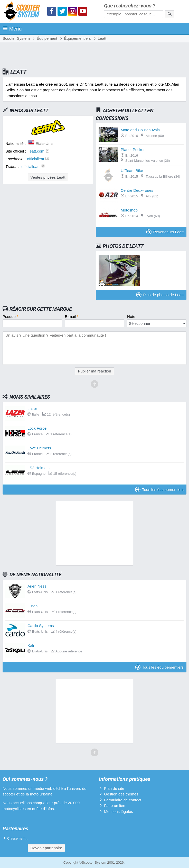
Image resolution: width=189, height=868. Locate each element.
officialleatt (30, 166)
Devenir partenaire (46, 848)
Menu (12, 29)
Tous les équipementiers (159, 489)
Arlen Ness (37, 586)
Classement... (18, 838)
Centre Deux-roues (137, 190)
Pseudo (10, 316)
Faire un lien (115, 806)
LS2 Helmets (39, 468)
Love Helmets (39, 448)
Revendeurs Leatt (165, 232)
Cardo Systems (41, 626)
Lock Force (37, 428)
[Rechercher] (170, 14)
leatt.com (37, 151)
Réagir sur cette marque (41, 309)
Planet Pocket (133, 150)
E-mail (72, 316)
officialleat (35, 159)
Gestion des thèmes (121, 794)
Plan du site (114, 788)
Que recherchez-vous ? (130, 6)
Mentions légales (119, 811)
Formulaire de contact (123, 800)
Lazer (32, 408)
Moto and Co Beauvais (140, 130)
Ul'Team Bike (132, 171)
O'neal (33, 606)
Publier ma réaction (94, 371)
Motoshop (129, 210)
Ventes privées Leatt (48, 177)
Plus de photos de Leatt (160, 295)
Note (131, 316)
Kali (31, 645)
